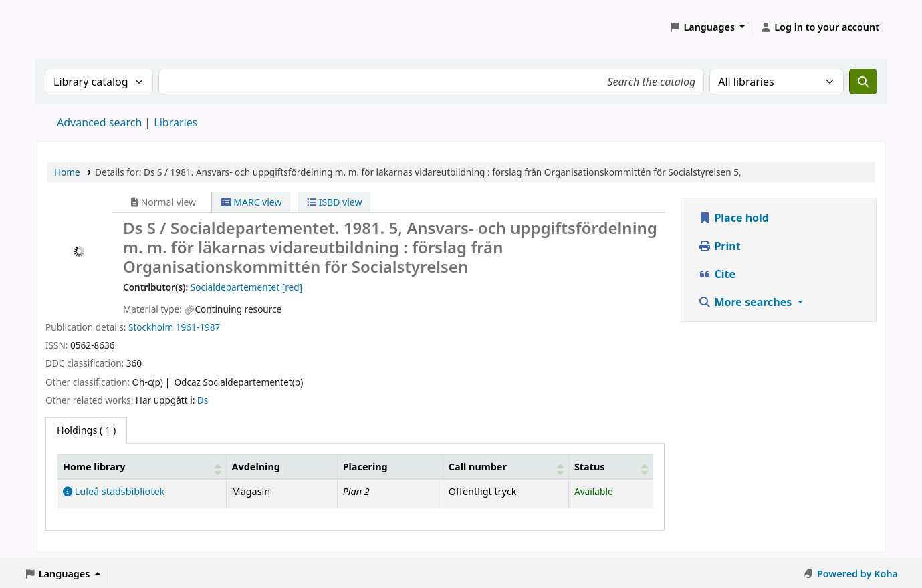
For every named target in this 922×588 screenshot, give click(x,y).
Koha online (71, 27)
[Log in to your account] (819, 27)
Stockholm (151, 327)
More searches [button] (746, 302)
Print (719, 246)
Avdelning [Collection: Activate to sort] (256, 467)
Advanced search (99, 122)
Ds (203, 400)
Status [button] (590, 467)
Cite (717, 274)
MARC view (251, 202)
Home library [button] (94, 467)
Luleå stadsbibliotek (114, 491)
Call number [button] (478, 467)
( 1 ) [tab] (86, 430)
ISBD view (334, 202)
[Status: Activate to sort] (610, 466)
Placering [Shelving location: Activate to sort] (365, 467)
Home (67, 172)
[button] (707, 27)
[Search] (863, 82)
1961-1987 (198, 327)
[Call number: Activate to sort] (505, 466)
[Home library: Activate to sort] (142, 466)
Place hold (733, 218)
